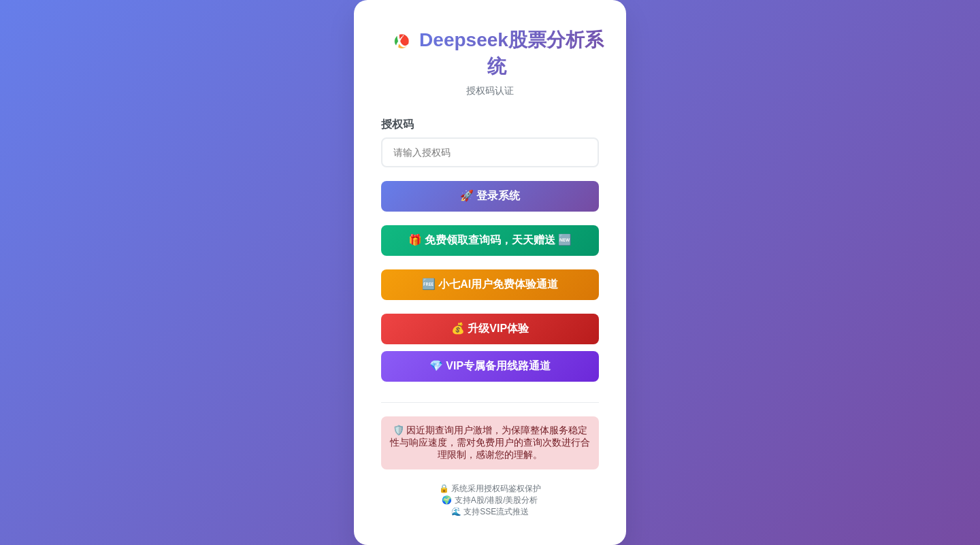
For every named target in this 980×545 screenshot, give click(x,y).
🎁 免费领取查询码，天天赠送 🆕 (490, 240)
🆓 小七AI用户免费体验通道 (490, 284)
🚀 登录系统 (490, 196)
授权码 (397, 124)
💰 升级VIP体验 (490, 328)
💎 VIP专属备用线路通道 (490, 366)
